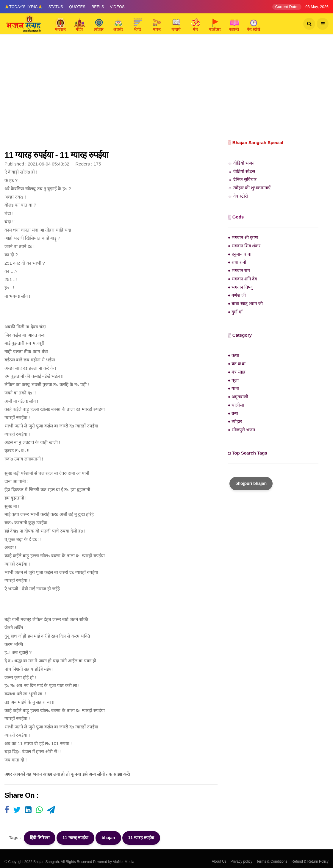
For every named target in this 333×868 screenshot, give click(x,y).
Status (56, 7)
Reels (98, 7)
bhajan (108, 838)
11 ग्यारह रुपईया (75, 838)
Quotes (77, 7)
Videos (117, 7)
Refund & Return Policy (310, 861)
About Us (219, 861)
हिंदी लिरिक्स (40, 838)
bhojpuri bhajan (251, 483)
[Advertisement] (166, 94)
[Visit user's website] (7, 810)
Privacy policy (241, 861)
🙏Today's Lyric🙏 (24, 7)
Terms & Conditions (272, 861)
